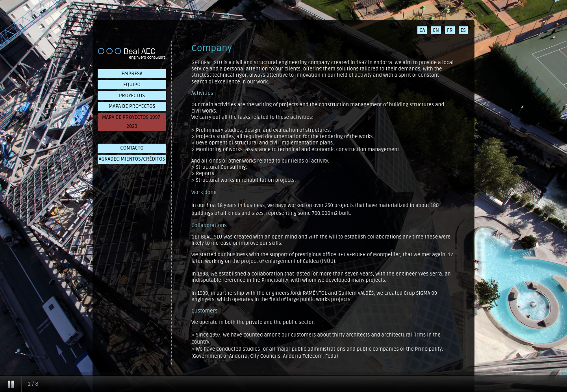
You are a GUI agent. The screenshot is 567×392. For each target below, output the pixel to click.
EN (436, 30)
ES (463, 30)
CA (422, 30)
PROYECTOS (132, 96)
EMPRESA (132, 74)
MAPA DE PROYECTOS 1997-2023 (132, 122)
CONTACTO (132, 148)
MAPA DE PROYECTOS (132, 106)
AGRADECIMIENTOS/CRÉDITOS (132, 159)
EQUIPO (132, 85)
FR (450, 30)
